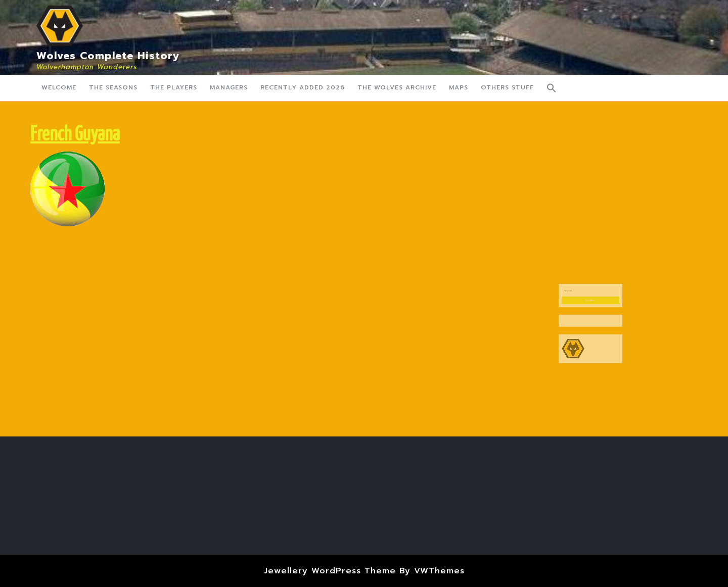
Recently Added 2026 (303, 87)
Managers (229, 87)
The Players (174, 87)
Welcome (59, 87)
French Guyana (75, 135)
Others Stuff (507, 87)
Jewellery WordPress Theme (330, 571)
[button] (552, 88)
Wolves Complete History (108, 56)
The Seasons (113, 87)
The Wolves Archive (397, 87)
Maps (459, 87)
